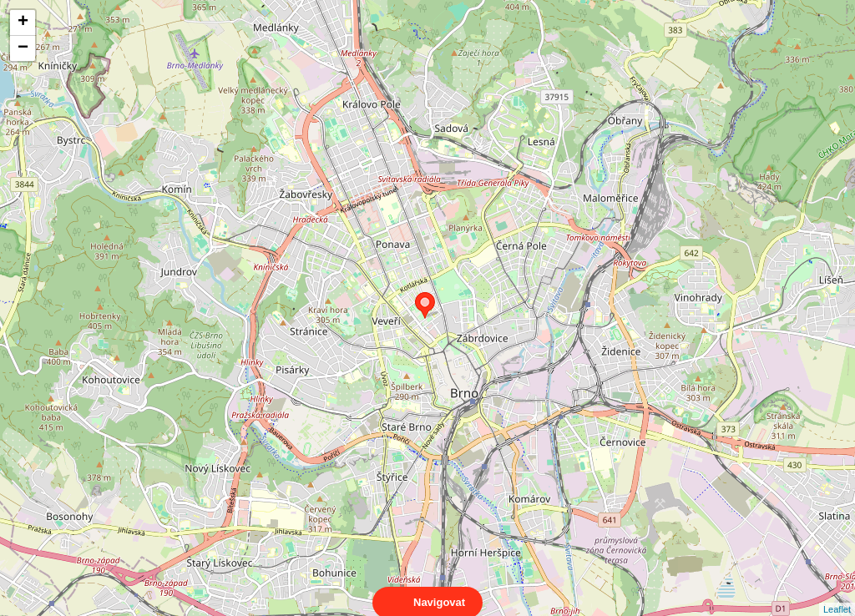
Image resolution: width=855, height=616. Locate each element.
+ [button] (23, 23)
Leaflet (837, 594)
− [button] (23, 48)
